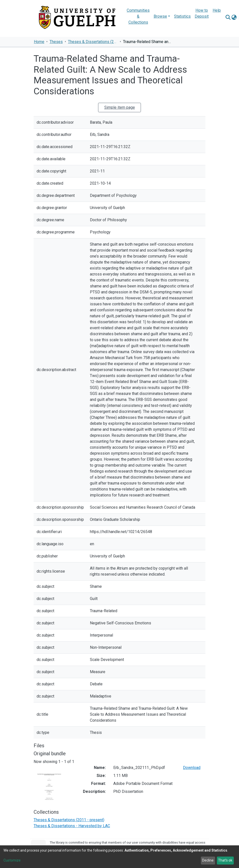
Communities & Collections (138, 16)
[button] (234, 17)
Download (192, 768)
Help (217, 10)
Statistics (182, 16)
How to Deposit (202, 13)
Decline (208, 860)
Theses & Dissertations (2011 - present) (93, 42)
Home (39, 42)
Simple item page (120, 107)
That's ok (225, 860)
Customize (12, 860)
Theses (56, 42)
